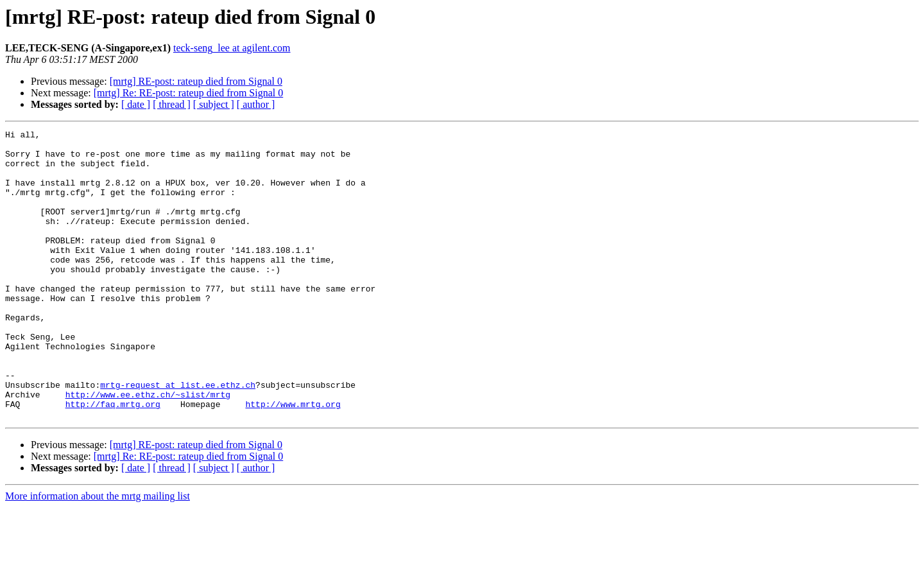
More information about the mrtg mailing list (98, 554)
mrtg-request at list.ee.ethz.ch (178, 437)
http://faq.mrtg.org (113, 460)
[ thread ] (172, 104)
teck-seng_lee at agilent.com (232, 48)
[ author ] (256, 104)
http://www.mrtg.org (293, 460)
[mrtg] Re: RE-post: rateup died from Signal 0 (189, 93)
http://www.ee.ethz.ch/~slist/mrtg (148, 448)
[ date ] (136, 104)
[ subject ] (214, 104)
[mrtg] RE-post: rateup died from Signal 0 (196, 81)
